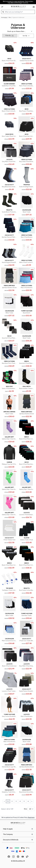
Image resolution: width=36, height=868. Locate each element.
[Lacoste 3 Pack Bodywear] (27, 507)
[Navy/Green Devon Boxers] (27, 784)
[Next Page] (32, 801)
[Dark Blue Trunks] (27, 608)
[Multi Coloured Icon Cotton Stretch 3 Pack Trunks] (9, 633)
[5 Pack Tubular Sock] (9, 532)
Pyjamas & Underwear (18, 17)
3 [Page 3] (16, 801)
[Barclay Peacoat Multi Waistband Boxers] (9, 229)
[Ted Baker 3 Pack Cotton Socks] (9, 583)
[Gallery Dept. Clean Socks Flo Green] (9, 482)
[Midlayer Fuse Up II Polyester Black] (9, 456)
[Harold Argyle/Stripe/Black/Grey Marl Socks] (9, 255)
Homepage (4, 17)
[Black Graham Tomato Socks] (27, 381)
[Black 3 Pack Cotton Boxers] (9, 103)
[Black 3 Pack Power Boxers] (9, 53)
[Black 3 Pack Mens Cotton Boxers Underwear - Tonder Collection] (27, 557)
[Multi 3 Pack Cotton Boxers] (27, 78)
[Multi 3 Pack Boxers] (27, 280)
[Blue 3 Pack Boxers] (27, 229)
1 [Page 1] (8, 801)
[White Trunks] (9, 305)
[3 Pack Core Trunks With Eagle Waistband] (27, 633)
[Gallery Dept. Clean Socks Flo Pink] (9, 507)
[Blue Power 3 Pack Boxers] (27, 103)
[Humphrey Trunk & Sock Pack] (9, 784)
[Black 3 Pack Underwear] (9, 658)
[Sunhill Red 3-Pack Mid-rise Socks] (9, 78)
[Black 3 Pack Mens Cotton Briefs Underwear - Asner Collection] (9, 557)
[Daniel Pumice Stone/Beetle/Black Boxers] (27, 683)
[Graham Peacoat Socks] (27, 53)
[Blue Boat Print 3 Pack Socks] (9, 355)
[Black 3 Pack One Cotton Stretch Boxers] (27, 129)
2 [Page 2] (12, 801)
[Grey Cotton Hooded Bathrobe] (9, 709)
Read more (31, 817)
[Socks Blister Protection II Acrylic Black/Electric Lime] (9, 204)
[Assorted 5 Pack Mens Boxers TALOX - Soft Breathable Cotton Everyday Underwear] (9, 330)
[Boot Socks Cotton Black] (27, 583)
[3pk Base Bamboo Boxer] (9, 280)
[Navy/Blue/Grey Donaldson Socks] (9, 179)
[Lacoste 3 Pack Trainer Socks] (9, 683)
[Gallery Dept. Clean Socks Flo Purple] (9, 431)
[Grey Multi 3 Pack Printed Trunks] (9, 154)
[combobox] (18, 12)
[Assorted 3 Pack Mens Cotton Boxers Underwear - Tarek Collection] (27, 355)
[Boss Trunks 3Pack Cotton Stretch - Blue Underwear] (9, 129)
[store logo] (18, 7)
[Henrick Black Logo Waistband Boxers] (9, 759)
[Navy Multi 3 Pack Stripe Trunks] (27, 658)
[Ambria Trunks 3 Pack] (27, 532)
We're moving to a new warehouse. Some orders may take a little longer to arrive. (18, 2)
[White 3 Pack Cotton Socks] (27, 255)
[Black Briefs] (27, 305)
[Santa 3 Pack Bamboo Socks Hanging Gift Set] (9, 381)
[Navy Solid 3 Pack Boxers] (27, 154)
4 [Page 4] (20, 801)
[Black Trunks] (27, 204)
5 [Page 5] (24, 801)
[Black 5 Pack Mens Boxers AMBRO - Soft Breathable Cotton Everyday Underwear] (27, 456)
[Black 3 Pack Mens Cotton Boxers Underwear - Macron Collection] (27, 431)
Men (10, 17)
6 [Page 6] (28, 801)
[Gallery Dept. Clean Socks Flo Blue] (27, 482)
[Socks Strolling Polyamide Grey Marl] (27, 179)
